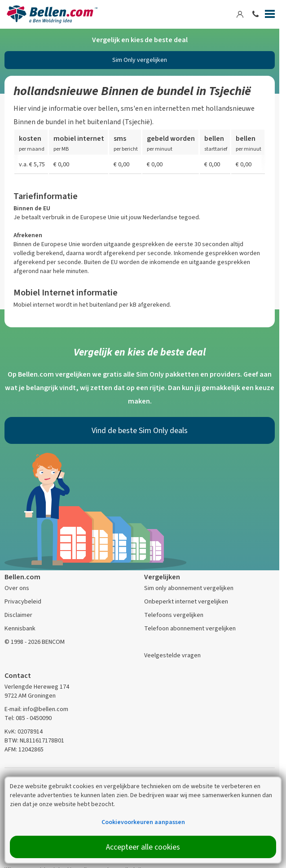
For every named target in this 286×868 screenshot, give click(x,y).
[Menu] (270, 16)
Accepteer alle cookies (143, 847)
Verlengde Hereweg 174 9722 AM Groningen (37, 691)
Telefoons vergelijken (174, 615)
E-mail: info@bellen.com (36, 709)
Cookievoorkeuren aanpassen (143, 822)
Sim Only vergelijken (140, 60)
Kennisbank (20, 628)
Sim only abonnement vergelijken (189, 588)
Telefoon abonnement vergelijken (190, 628)
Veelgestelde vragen (172, 655)
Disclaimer (18, 615)
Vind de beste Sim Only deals (140, 430)
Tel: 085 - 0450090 (28, 718)
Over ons (17, 588)
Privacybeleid (23, 601)
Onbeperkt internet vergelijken (186, 601)
